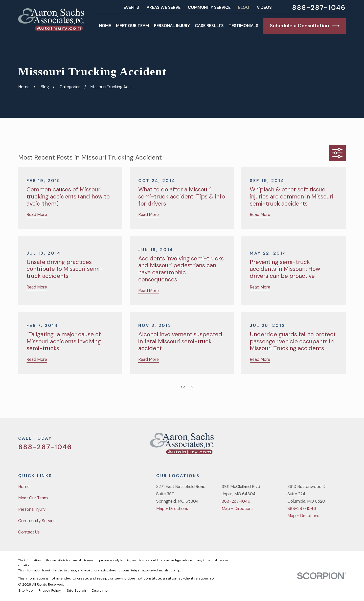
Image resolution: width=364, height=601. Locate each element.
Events (131, 7)
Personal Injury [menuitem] (172, 26)
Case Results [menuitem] (209, 26)
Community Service (209, 7)
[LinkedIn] (343, 446)
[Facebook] (316, 446)
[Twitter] (303, 446)
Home (24, 487)
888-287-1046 (319, 8)
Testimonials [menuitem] (244, 26)
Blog (244, 7)
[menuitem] (26, 590)
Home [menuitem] (105, 26)
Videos (264, 7)
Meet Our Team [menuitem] (132, 26)
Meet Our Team (33, 498)
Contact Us (29, 532)
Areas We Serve (164, 7)
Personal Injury (32, 509)
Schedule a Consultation (305, 26)
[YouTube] (330, 446)
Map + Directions (172, 509)
